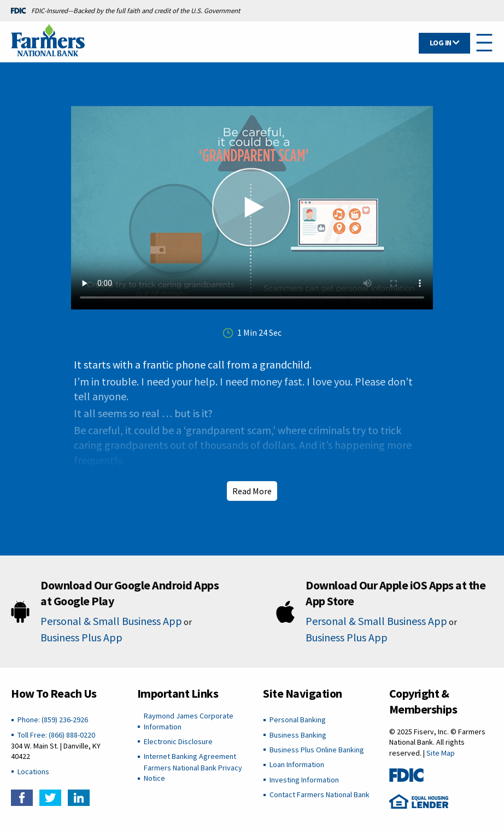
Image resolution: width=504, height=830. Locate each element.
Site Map (441, 753)
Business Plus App (81, 637)
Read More (252, 491)
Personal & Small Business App (111, 621)
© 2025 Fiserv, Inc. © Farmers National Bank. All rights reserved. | (437, 742)
